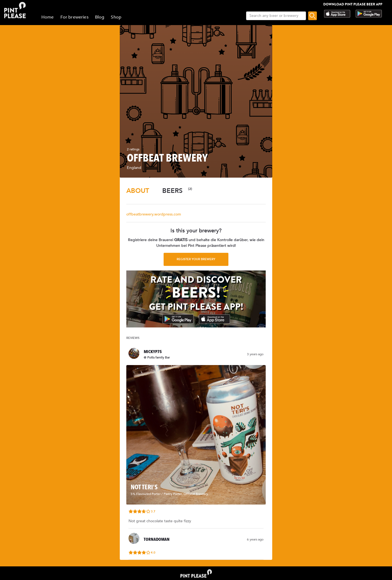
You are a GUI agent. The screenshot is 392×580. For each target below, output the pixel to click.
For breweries (74, 17)
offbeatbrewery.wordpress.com (154, 214)
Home (48, 17)
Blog (100, 17)
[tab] (138, 191)
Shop (116, 17)
